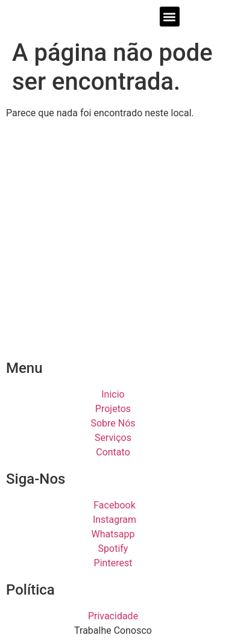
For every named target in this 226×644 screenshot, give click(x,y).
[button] (170, 17)
